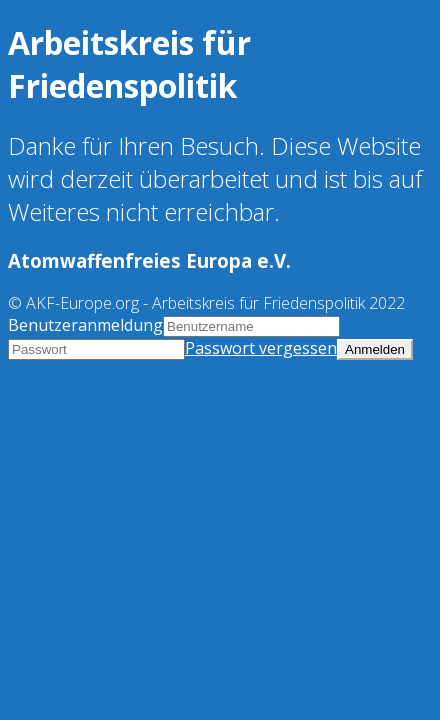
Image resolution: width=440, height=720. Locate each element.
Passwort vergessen (261, 348)
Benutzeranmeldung (85, 325)
